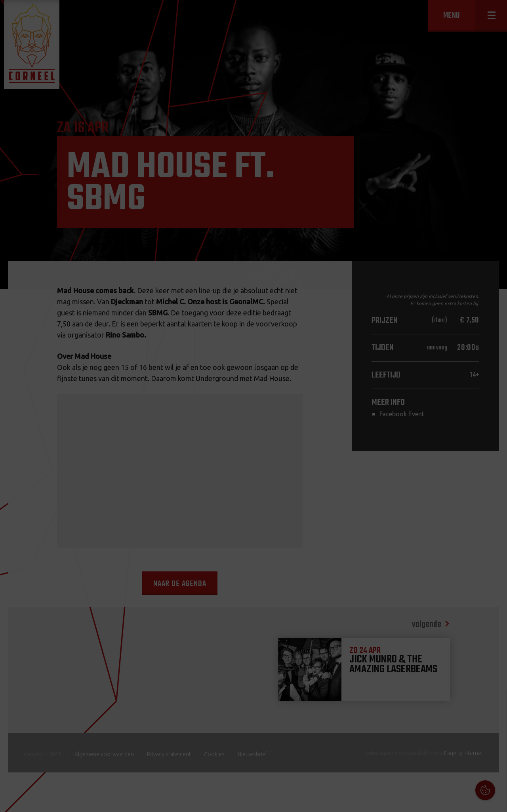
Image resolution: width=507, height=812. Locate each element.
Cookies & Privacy (411, 705)
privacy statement (467, 726)
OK (495, 800)
